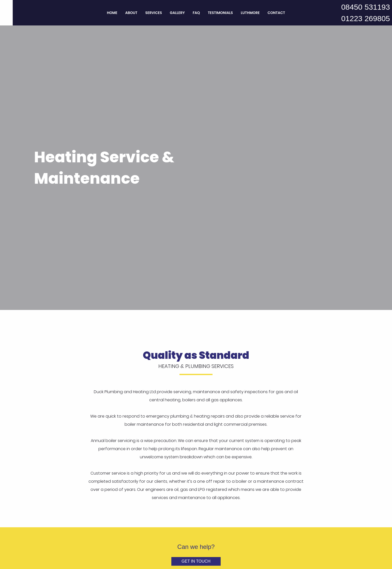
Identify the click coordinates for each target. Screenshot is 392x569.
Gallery (177, 13)
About (131, 13)
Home (112, 13)
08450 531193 (366, 7)
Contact (276, 13)
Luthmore (250, 13)
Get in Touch (196, 561)
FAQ (196, 13)
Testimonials (220, 13)
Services (154, 13)
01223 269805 (366, 18)
